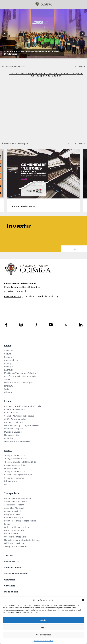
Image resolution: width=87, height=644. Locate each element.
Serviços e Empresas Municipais (19, 383)
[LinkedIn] (81, 325)
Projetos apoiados (12, 468)
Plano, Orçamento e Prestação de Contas (22, 540)
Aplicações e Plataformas (15, 505)
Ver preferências (43, 635)
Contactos (10, 586)
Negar (44, 627)
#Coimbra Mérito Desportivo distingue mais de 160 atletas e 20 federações (32, 53)
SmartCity (9, 386)
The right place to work (14, 471)
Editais (7, 524)
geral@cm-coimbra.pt (15, 291)
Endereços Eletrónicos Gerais (17, 527)
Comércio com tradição (14, 465)
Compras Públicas (12, 514)
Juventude (9, 370)
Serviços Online (12, 568)
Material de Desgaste (14, 429)
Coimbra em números (14, 478)
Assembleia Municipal (14, 508)
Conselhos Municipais (14, 518)
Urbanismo (9, 392)
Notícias (8, 484)
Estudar (8, 401)
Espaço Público (11, 360)
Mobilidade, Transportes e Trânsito (20, 373)
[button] (83, 600)
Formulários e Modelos (14, 530)
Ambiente (9, 351)
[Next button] (82, 34)
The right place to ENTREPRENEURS (20, 462)
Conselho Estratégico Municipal (18, 475)
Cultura (8, 354)
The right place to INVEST (15, 455)
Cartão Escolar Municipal (15, 419)
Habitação (9, 367)
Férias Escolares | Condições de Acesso (22, 425)
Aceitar (44, 620)
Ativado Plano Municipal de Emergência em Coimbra (46, 74)
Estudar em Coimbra (13, 422)
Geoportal (10, 580)
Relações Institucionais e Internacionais (22, 376)
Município (9, 363)
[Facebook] (6, 325)
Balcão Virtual (12, 562)
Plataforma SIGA (11, 435)
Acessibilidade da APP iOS (16, 502)
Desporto (8, 357)
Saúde (7, 379)
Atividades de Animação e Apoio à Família (23, 406)
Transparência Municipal (15, 546)
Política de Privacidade (14, 543)
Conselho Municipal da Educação (19, 416)
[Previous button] (5, 34)
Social (7, 389)
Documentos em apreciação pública (20, 521)
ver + (82, 66)
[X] (66, 325)
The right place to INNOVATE (17, 459)
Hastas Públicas (11, 534)
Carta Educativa (11, 413)
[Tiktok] (36, 325)
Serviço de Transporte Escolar (17, 441)
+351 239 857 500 (13, 296)
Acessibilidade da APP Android (18, 498)
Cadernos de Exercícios (15, 409)
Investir (8, 450)
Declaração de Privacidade (44, 641)
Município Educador (13, 432)
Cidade (8, 346)
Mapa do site (11, 592)
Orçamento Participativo (15, 537)
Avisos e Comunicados (16, 574)
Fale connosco (11, 481)
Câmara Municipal (12, 511)
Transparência (12, 493)
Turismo (9, 556)
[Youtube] (51, 325)
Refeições (9, 438)
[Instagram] (21, 325)
